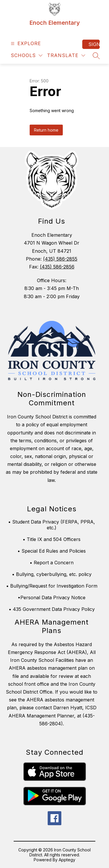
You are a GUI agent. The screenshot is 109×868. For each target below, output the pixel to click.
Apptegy (67, 860)
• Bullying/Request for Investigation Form (52, 586)
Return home (46, 130)
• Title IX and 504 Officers (52, 539)
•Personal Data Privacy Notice (52, 597)
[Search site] (96, 56)
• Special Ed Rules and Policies (52, 551)
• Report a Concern (52, 563)
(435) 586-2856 (57, 267)
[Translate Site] (66, 55)
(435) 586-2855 (60, 259)
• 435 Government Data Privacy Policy (52, 609)
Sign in (94, 44)
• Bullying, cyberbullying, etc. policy (52, 574)
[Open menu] (25, 44)
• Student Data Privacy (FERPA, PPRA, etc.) (52, 525)
